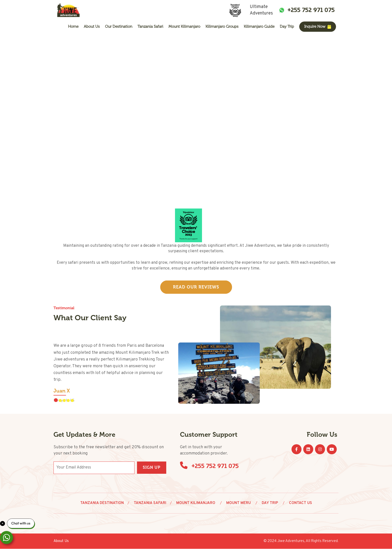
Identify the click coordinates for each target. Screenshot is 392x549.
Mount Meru (239, 503)
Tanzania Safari (150, 26)
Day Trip (287, 26)
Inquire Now (318, 26)
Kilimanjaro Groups (222, 26)
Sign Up (152, 468)
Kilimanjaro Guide (259, 26)
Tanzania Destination (102, 503)
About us (92, 26)
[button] (56, 400)
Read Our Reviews (196, 287)
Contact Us (300, 503)
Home (73, 26)
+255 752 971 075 (311, 10)
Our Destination (119, 26)
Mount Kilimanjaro (184, 26)
